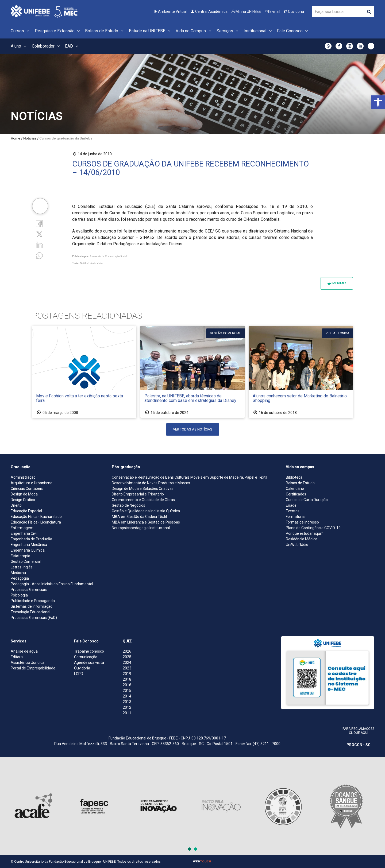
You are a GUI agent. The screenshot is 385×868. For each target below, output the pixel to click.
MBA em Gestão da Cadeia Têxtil (139, 517)
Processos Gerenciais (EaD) (34, 618)
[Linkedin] (39, 245)
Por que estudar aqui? (304, 533)
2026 (127, 651)
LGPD (79, 674)
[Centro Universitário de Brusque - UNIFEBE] (44, 11)
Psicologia (19, 595)
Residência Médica (302, 539)
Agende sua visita (89, 662)
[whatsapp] (39, 255)
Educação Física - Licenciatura (36, 522)
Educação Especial (26, 511)
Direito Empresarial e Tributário (138, 494)
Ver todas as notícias (193, 429)
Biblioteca (294, 477)
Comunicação (86, 657)
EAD (72, 46)
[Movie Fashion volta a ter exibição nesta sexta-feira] (84, 372)
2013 (127, 702)
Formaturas (296, 517)
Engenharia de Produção (31, 539)
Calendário (295, 489)
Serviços (228, 31)
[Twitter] (39, 234)
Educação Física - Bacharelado (36, 517)
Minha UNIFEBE (246, 11)
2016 (127, 685)
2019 (127, 674)
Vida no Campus (194, 31)
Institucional (258, 31)
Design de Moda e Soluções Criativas (143, 489)
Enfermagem (22, 528)
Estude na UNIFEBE (150, 31)
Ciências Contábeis (27, 489)
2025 (127, 657)
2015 (127, 691)
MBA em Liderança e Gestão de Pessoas (146, 522)
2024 (127, 662)
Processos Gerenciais (29, 590)
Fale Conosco (293, 31)
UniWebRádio (297, 545)
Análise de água (24, 651)
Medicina (18, 573)
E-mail (273, 11)
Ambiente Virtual (171, 11)
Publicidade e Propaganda (33, 601)
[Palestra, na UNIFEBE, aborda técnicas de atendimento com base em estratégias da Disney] (192, 372)
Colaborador (47, 46)
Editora (17, 657)
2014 (127, 696)
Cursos (21, 31)
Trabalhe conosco (89, 651)
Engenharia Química (28, 550)
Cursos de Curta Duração (307, 500)
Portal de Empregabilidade (33, 668)
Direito (16, 505)
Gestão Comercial (26, 561)
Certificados (296, 494)
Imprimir (337, 283)
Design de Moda (24, 494)
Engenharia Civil (24, 533)
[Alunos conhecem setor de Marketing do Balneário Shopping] (301, 372)
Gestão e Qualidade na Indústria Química (146, 511)
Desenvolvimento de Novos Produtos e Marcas (151, 483)
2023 (127, 668)
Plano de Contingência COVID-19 (313, 528)
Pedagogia (20, 578)
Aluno (19, 46)
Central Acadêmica (209, 11)
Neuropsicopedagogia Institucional (141, 528)
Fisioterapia (20, 556)
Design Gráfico (23, 500)
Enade (291, 505)
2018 (127, 679)
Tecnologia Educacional (30, 612)
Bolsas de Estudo (105, 31)
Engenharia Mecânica (29, 545)
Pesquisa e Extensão (58, 31)
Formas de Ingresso (302, 522)
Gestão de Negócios (128, 505)
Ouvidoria (294, 11)
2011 (127, 713)
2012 (127, 707)
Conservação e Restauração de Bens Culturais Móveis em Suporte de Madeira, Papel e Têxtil (189, 477)
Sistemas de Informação (32, 606)
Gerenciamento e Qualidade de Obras (143, 500)
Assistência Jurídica (28, 662)
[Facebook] (39, 223)
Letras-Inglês (22, 567)
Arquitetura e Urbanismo (32, 483)
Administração (23, 477)
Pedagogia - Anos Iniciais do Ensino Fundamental (52, 584)
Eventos (293, 511)
